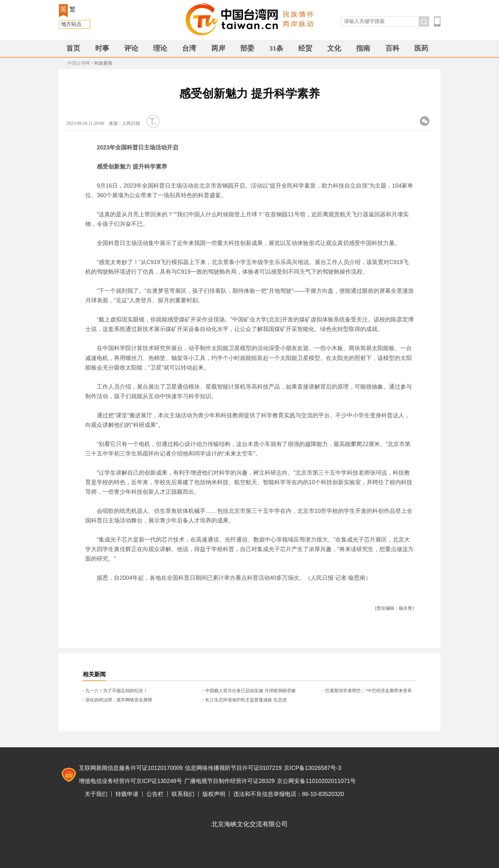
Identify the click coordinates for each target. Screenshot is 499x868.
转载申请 (127, 794)
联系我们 (183, 794)
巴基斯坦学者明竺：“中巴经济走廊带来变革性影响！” (369, 691)
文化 (334, 48)
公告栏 (155, 794)
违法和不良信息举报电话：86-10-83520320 (289, 794)
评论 (131, 48)
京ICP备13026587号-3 (313, 768)
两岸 (218, 48)
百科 (392, 48)
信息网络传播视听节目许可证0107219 (233, 768)
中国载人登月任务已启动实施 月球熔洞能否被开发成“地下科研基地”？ (250, 691)
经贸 (305, 48)
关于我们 (96, 794)
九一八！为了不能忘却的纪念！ (116, 691)
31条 (276, 48)
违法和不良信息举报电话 (411, 775)
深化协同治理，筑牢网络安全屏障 (119, 700)
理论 (160, 48)
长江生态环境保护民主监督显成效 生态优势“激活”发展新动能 (246, 700)
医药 (421, 48)
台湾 (189, 48)
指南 (363, 48)
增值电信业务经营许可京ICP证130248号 (130, 781)
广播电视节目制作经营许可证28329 (229, 781)
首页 (73, 48)
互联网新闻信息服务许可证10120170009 (131, 768)
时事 (102, 48)
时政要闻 (103, 63)
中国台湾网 (79, 63)
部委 (247, 48)
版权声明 (214, 794)
